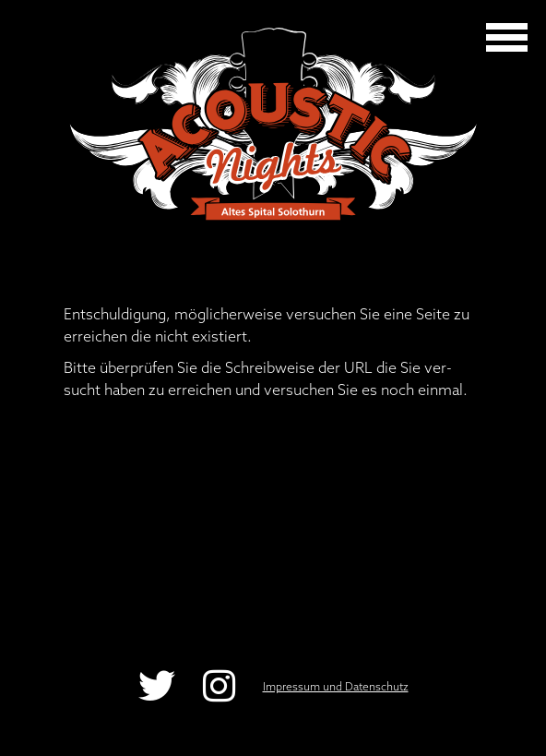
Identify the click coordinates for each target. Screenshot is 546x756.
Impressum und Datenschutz (336, 686)
